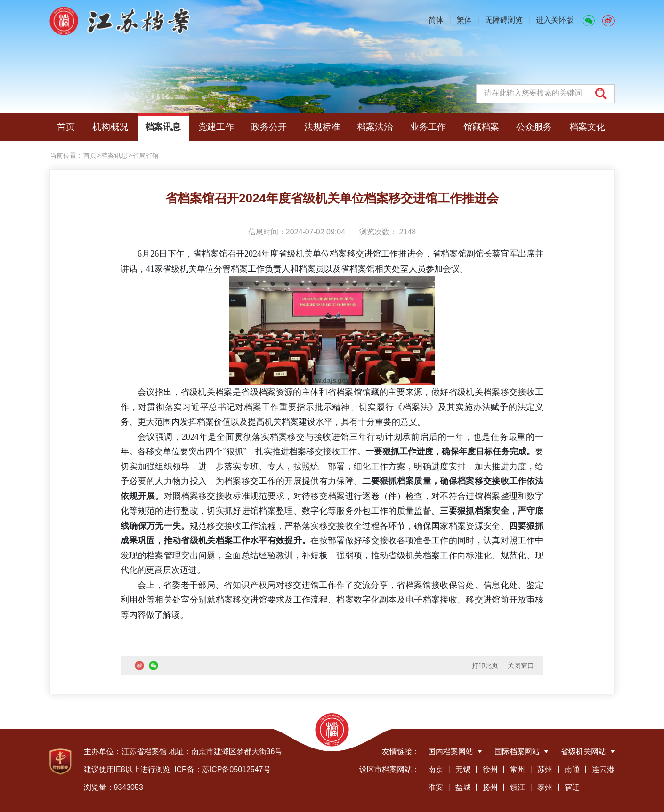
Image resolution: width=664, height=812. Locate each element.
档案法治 (375, 127)
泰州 (545, 787)
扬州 (490, 787)
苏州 (545, 769)
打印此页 (485, 666)
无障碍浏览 (504, 20)
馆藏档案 (481, 127)
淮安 (436, 787)
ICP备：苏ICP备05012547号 (223, 769)
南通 (572, 769)
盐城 (463, 787)
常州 (518, 769)
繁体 (464, 20)
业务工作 (428, 127)
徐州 (490, 769)
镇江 (518, 787)
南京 (436, 769)
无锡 (463, 769)
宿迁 (572, 787)
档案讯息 (163, 127)
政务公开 (269, 127)
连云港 (603, 769)
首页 (66, 127)
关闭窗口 (521, 666)
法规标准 (322, 127)
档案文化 (587, 127)
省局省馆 (146, 155)
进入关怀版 (555, 20)
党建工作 (216, 127)
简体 (436, 20)
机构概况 (110, 127)
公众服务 (534, 127)
